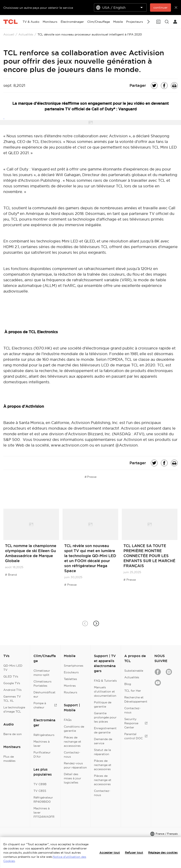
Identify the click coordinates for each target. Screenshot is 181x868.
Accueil (9, 34)
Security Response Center (136, 723)
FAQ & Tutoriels (105, 681)
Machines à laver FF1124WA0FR (44, 812)
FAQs (68, 720)
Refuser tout (134, 853)
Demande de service (103, 741)
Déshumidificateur (44, 694)
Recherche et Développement (136, 699)
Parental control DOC (136, 736)
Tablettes (70, 679)
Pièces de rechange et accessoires (73, 742)
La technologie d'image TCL (14, 709)
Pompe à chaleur (45, 705)
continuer (160, 8)
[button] (96, 623)
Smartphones (74, 666)
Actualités (26, 34)
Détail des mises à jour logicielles (73, 778)
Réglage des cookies (163, 853)
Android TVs (12, 690)
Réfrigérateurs (44, 735)
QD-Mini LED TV (13, 668)
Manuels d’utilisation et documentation (105, 691)
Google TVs (12, 683)
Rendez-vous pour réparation (75, 765)
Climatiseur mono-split (42, 673)
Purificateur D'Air (42, 754)
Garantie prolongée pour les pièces (105, 717)
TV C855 (40, 791)
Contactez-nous (72, 754)
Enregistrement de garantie (105, 730)
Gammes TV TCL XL (12, 699)
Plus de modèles (9, 759)
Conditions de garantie (74, 729)
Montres (70, 686)
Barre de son (13, 734)
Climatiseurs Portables (42, 684)
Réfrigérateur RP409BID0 (43, 800)
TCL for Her (133, 691)
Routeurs (71, 692)
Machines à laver (42, 744)
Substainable (134, 671)
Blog (128, 684)
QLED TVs (11, 676)
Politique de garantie (103, 704)
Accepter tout (110, 853)
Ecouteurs (71, 672)
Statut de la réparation (102, 752)
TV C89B (40, 784)
